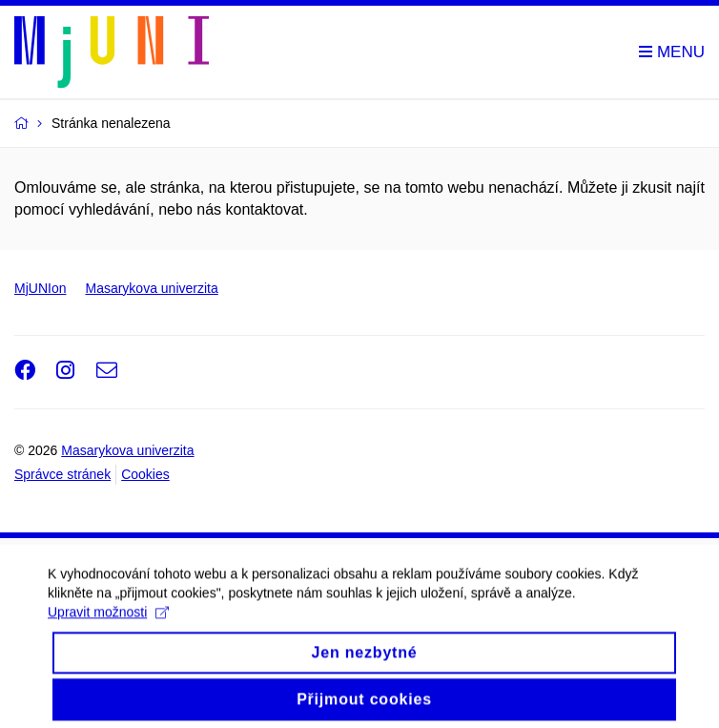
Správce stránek (62, 474)
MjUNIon (40, 288)
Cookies (145, 474)
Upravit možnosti (108, 628)
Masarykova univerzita (151, 288)
